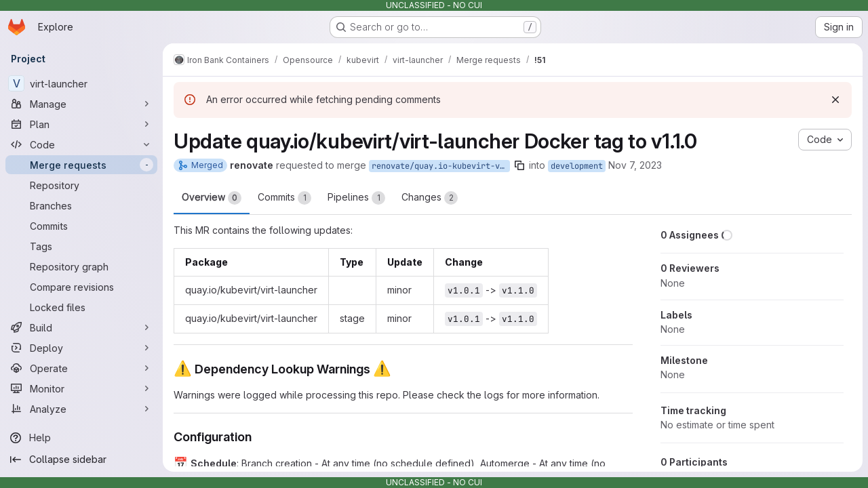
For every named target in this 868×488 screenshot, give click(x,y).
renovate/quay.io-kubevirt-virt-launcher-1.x (441, 166)
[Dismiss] (835, 100)
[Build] (81, 327)
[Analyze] (81, 409)
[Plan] (81, 124)
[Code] (81, 144)
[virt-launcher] (81, 83)
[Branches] (81, 205)
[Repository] (81, 185)
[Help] (81, 438)
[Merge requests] (81, 165)
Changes (430, 198)
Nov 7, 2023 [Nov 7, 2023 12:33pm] (635, 165)
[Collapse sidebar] (81, 460)
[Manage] (81, 104)
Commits (284, 198)
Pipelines (356, 198)
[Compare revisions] (81, 287)
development (577, 166)
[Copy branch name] (519, 165)
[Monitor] (81, 388)
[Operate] (81, 368)
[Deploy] (81, 348)
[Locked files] (81, 307)
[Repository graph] (81, 266)
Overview (212, 198)
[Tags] (81, 246)
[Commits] (81, 226)
